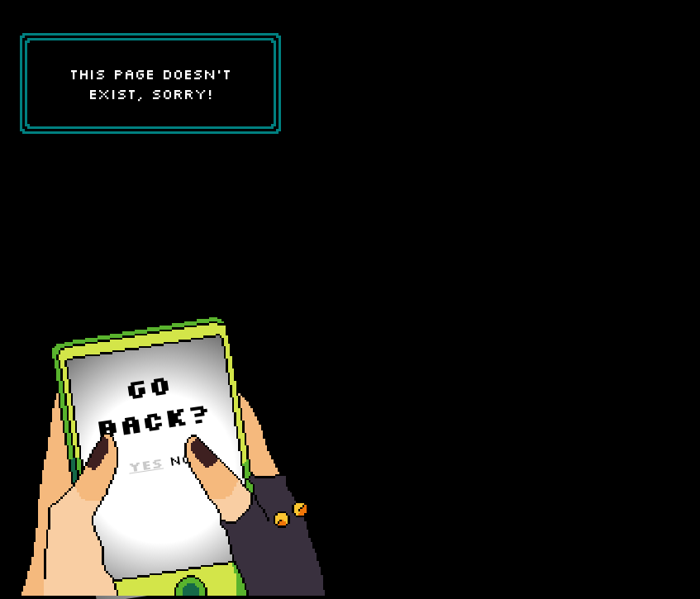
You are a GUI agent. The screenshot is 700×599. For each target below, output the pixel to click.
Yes (145, 464)
